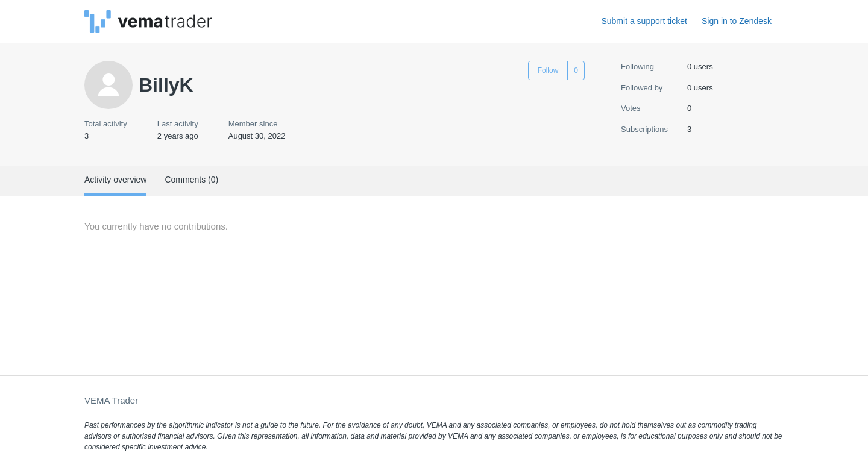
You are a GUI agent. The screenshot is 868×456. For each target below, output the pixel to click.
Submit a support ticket (644, 21)
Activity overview (115, 180)
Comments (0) (191, 180)
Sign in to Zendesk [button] (737, 21)
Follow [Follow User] (548, 70)
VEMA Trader (111, 400)
